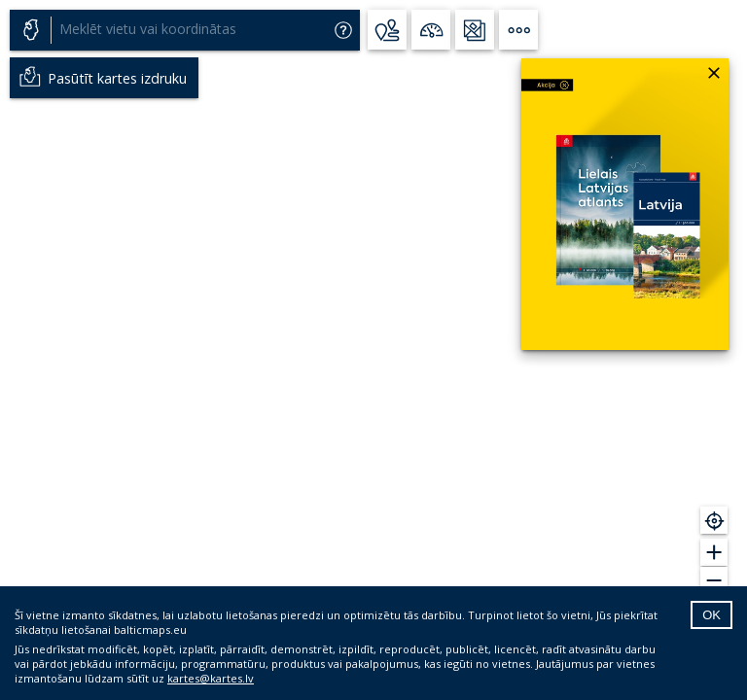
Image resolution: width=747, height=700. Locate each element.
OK (711, 615)
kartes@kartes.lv (211, 678)
